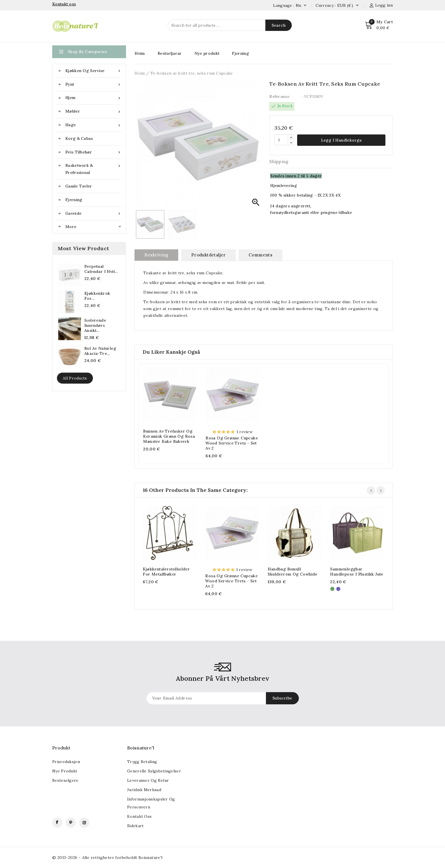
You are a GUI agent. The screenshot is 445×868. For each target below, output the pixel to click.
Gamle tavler (79, 186)
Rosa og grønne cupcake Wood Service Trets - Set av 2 (232, 443)
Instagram (84, 823)
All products (75, 378)
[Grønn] (332, 589)
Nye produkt (207, 53)
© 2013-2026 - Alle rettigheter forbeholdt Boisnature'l (107, 858)
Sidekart (135, 826)
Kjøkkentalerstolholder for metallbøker (166, 572)
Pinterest (71, 823)
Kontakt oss (139, 816)
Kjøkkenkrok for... (97, 296)
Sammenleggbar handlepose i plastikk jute (357, 572)
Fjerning (74, 200)
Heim (140, 53)
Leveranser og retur (148, 780)
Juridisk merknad (144, 790)
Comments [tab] (261, 255)
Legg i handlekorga (341, 140)
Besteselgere (65, 780)
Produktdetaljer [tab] (209, 255)
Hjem (93, 98)
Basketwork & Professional (93, 168)
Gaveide (93, 213)
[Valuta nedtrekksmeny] (357, 6)
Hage (93, 125)
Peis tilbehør (93, 152)
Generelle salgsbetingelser (154, 771)
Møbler (93, 111)
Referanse (279, 96)
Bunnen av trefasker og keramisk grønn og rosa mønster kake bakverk (169, 436)
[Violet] (338, 589)
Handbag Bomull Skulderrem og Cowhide (292, 572)
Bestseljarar (170, 53)
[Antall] (281, 140)
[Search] (230, 25)
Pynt (93, 84)
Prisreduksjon (66, 762)
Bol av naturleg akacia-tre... (100, 351)
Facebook (57, 823)
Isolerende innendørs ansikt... (95, 325)
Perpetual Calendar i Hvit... (101, 269)
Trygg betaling (142, 762)
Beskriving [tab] (156, 255)
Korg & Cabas (79, 138)
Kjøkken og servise (93, 71)
